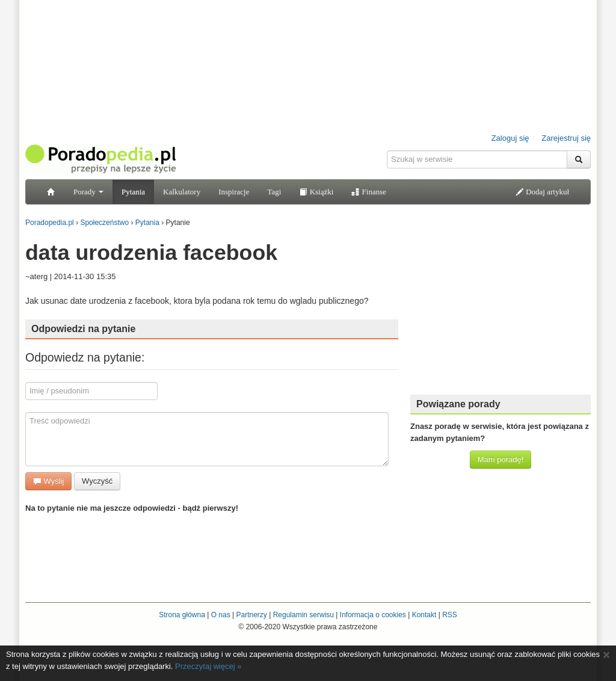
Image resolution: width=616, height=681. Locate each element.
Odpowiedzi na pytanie (83, 329)
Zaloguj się (510, 138)
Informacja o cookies (373, 615)
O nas (221, 615)
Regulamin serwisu (303, 615)
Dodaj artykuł (542, 192)
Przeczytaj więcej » (208, 666)
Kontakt (424, 615)
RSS (450, 615)
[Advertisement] (500, 310)
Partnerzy (251, 615)
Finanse (369, 192)
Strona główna (182, 615)
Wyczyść (97, 481)
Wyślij (48, 481)
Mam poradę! (501, 459)
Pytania (133, 192)
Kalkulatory (182, 192)
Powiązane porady (458, 404)
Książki (316, 192)
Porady (88, 192)
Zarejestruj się (566, 138)
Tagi (274, 192)
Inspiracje (234, 192)
